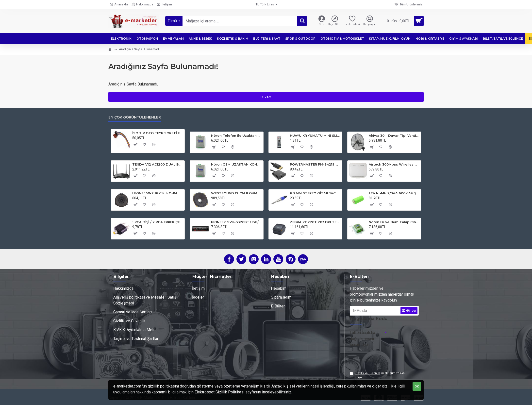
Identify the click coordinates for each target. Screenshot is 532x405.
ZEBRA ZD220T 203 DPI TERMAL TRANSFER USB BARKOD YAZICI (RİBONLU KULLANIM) (315, 221)
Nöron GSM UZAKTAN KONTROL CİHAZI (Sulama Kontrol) (236, 163)
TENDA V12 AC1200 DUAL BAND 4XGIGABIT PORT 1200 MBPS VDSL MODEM (158, 163)
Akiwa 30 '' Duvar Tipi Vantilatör (394, 135)
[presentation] (384, 356)
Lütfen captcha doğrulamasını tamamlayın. (362, 337)
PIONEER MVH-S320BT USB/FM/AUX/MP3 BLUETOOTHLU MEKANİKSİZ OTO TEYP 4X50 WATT (236, 221)
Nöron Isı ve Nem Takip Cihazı (394, 221)
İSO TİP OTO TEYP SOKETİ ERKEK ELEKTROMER (158, 132)
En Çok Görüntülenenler (135, 116)
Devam (266, 97)
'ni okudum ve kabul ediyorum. (378, 375)
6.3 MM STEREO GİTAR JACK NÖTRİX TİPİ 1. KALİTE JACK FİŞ (315, 192)
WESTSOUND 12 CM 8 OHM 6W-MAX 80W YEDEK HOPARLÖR (236, 192)
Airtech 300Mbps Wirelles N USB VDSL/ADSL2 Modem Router (394, 163)
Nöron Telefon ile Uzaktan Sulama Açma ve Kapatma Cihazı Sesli (236, 135)
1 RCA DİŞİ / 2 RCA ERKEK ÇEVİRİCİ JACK (158, 221)
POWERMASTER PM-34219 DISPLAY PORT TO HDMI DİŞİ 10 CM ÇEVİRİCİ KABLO (315, 163)
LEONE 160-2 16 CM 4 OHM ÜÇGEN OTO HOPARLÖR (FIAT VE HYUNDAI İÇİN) (158, 192)
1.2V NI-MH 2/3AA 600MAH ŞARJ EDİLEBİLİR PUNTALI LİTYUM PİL (394, 192)
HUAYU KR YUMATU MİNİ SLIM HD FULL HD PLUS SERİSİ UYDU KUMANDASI (315, 135)
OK (417, 386)
